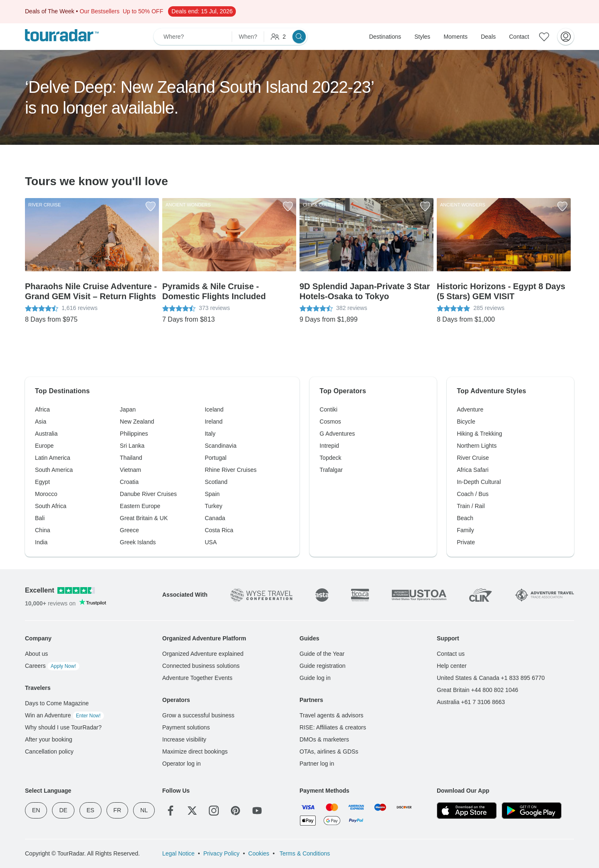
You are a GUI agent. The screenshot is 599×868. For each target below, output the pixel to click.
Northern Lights (477, 446)
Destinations (385, 37)
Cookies (259, 853)
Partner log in (317, 764)
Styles (422, 37)
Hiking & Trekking (479, 434)
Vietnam (130, 470)
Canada (215, 518)
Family (465, 530)
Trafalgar (331, 470)
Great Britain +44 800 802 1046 (478, 690)
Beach (465, 518)
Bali (40, 518)
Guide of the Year (322, 654)
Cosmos (330, 422)
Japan (128, 409)
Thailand (131, 458)
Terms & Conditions (304, 853)
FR (118, 810)
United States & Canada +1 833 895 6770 (491, 678)
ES (90, 810)
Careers (52, 666)
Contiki (328, 409)
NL (144, 810)
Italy (210, 434)
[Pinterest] (235, 811)
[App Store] (467, 811)
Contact (519, 37)
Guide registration (323, 666)
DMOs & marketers (324, 739)
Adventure (470, 409)
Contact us (451, 654)
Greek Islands (138, 542)
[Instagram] (214, 811)
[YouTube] (257, 811)
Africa (42, 409)
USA (211, 542)
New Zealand (137, 422)
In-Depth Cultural (479, 482)
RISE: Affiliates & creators (333, 727)
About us (36, 654)
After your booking (49, 739)
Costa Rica (219, 530)
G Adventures (337, 434)
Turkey (213, 506)
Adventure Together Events (197, 678)
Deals (488, 37)
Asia (41, 422)
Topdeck (330, 458)
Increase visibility (184, 739)
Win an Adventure (64, 715)
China (43, 530)
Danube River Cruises (148, 494)
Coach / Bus (473, 494)
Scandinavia (220, 446)
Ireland (214, 422)
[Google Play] (532, 811)
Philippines (134, 434)
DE (63, 810)
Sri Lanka (132, 446)
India (41, 542)
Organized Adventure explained (203, 654)
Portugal (215, 458)
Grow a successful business (198, 715)
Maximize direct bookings (195, 751)
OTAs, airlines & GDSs (329, 751)
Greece (129, 530)
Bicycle (466, 422)
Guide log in (315, 678)
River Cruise (473, 458)
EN (36, 810)
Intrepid (329, 446)
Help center (452, 666)
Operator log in (182, 764)
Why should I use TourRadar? (63, 727)
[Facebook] (171, 811)
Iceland (214, 409)
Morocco (46, 494)
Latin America (53, 458)
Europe (44, 446)
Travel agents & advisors (332, 715)
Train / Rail (471, 506)
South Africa (51, 506)
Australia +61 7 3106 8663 (471, 702)
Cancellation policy (49, 751)
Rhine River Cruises (230, 470)
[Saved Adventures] (544, 37)
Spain (212, 494)
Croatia (129, 482)
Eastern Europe (140, 506)
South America (54, 470)
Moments (455, 37)
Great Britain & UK (144, 518)
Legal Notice (178, 853)
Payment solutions (186, 727)
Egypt (42, 482)
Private (466, 542)
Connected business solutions (201, 666)
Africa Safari (473, 470)
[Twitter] (192, 811)
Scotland (216, 482)
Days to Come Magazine (57, 703)
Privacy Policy (222, 853)
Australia (46, 434)
